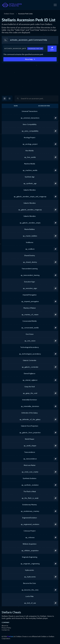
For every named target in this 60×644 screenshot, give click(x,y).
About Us (5, 626)
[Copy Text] (52, 49)
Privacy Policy (6, 628)
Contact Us (6, 630)
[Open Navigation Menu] (55, 5)
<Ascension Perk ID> (35, 49)
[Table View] (5, 98)
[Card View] (10, 98)
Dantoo (10, 636)
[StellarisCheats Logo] (12, 5)
